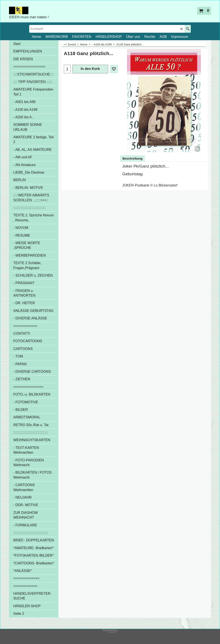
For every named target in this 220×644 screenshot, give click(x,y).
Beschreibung (132, 159)
